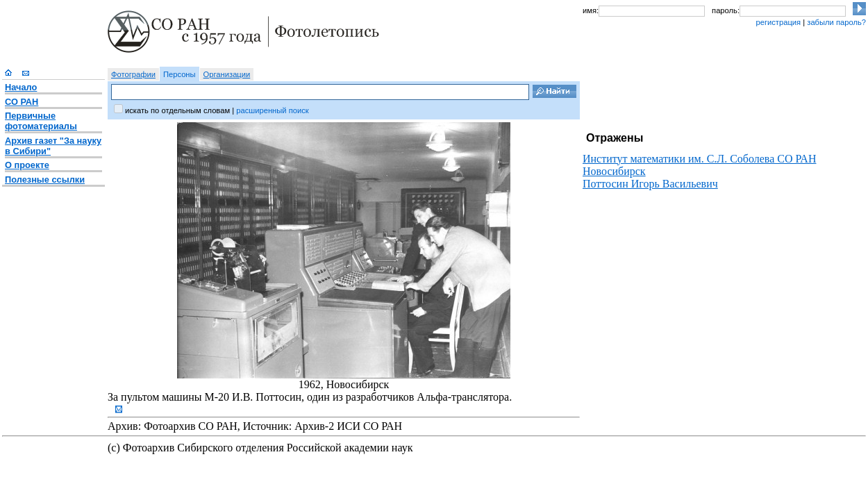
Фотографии (133, 74)
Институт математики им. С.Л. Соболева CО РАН (699, 159)
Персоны (180, 74)
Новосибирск (614, 171)
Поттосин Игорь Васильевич (650, 184)
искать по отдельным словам (177, 110)
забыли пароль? (836, 22)
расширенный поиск (272, 110)
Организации (227, 74)
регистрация (778, 22)
